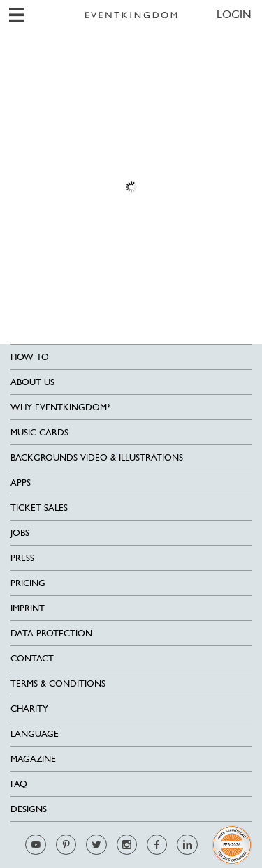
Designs (29, 809)
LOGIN (234, 14)
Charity (29, 709)
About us (32, 382)
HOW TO (30, 357)
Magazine (33, 759)
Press (22, 558)
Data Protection (51, 633)
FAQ (19, 784)
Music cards (39, 432)
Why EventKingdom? (60, 407)
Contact (32, 658)
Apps (21, 482)
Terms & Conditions (58, 683)
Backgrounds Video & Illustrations (97, 457)
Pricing (28, 583)
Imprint (28, 608)
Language (35, 734)
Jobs (20, 533)
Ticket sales (39, 508)
